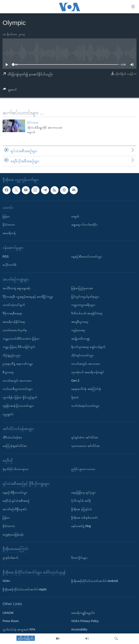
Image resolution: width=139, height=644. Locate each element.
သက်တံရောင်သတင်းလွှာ (85, 406)
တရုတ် (75, 216)
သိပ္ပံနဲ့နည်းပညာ (12, 355)
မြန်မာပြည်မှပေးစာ (82, 288)
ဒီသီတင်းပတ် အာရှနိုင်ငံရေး (87, 313)
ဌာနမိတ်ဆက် (10, 558)
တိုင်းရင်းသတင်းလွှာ (82, 355)
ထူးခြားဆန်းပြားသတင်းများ (18, 406)
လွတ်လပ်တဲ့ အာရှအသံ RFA (19, 629)
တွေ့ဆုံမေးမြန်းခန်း (13, 534)
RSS (6, 256)
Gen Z (75, 380)
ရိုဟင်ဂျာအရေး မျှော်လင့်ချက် (88, 347)
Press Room (11, 621)
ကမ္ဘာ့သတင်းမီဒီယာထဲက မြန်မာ (21, 338)
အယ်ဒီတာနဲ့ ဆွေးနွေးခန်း (16, 288)
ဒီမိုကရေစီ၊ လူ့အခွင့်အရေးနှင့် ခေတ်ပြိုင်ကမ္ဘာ (28, 296)
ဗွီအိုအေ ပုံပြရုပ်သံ (82, 509)
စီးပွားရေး (8, 372)
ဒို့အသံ (75, 397)
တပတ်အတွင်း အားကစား (17, 380)
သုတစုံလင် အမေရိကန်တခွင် (88, 372)
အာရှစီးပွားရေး (80, 322)
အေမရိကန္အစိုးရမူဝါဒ (83, 613)
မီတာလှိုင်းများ (79, 558)
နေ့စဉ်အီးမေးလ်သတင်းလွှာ (87, 256)
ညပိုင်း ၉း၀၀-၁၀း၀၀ (83, 469)
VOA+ (7, 581)
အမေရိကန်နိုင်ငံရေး (14, 322)
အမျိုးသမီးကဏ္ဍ (80, 338)
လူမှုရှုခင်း (8, 414)
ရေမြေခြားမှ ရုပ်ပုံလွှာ (83, 492)
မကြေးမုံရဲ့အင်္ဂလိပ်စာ (15, 446)
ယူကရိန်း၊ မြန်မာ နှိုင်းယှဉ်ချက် (20, 397)
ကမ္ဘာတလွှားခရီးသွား (83, 305)
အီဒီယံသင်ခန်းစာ (12, 437)
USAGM (8, 613)
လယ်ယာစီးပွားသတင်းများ (18, 389)
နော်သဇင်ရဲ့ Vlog (81, 526)
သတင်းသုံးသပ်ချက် (14, 305)
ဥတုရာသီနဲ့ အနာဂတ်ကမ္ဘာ (18, 364)
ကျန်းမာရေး (78, 330)
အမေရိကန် (9, 233)
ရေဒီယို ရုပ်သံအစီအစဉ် (16, 501)
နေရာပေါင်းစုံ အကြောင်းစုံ (86, 389)
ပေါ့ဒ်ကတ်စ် (10, 265)
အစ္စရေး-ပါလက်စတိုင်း (84, 225)
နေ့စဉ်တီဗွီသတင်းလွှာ (15, 492)
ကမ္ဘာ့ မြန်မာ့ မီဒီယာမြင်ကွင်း (19, 347)
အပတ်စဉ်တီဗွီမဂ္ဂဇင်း (15, 509)
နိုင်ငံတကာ (33, 123)
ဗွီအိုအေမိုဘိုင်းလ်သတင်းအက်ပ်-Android (95, 581)
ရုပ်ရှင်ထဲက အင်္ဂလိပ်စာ (85, 437)
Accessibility (79, 629)
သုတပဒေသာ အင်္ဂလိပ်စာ (86, 446)
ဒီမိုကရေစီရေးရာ (12, 313)
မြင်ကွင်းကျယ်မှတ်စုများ (85, 296)
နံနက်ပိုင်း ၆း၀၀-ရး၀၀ (16, 469)
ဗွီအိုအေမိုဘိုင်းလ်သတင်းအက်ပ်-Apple (25, 589)
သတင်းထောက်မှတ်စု (15, 330)
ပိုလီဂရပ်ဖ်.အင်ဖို (81, 501)
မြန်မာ (6, 216)
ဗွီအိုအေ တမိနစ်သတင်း (84, 518)
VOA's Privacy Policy (85, 621)
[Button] (10, 90)
